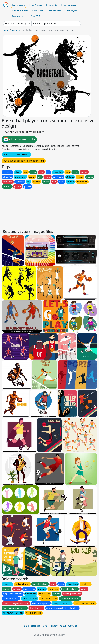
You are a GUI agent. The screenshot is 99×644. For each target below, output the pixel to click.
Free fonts (52, 5)
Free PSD (35, 16)
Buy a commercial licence (16, 154)
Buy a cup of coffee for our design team (24, 161)
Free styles (71, 11)
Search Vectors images (17, 24)
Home (6, 30)
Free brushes (54, 11)
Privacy (54, 626)
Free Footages (69, 5)
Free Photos (36, 5)
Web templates (20, 11)
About (63, 626)
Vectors (16, 30)
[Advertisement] (49, 208)
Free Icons (38, 11)
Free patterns (19, 16)
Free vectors (18, 5)
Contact (72, 626)
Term (45, 626)
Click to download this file (19, 140)
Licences (35, 626)
